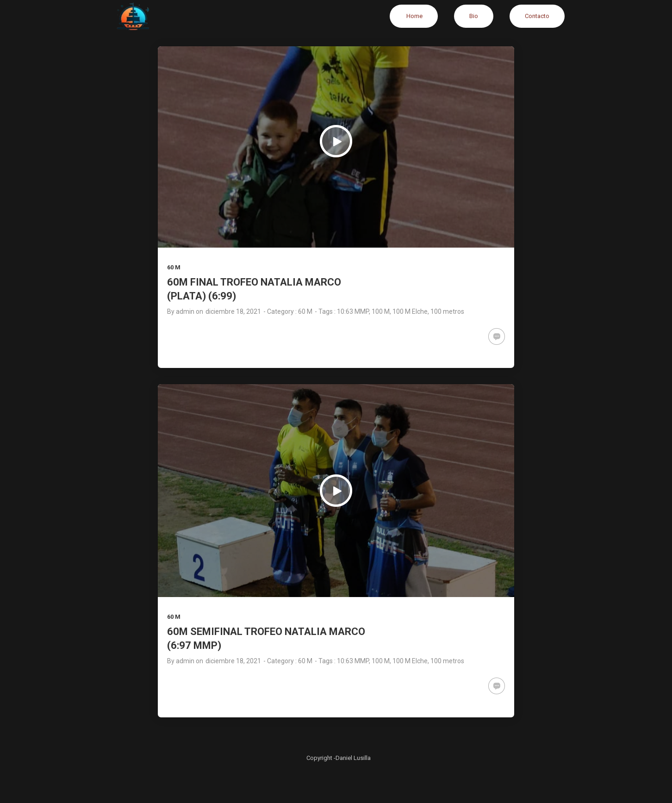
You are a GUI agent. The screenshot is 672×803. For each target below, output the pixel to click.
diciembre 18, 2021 (233, 311)
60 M (174, 267)
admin (185, 311)
